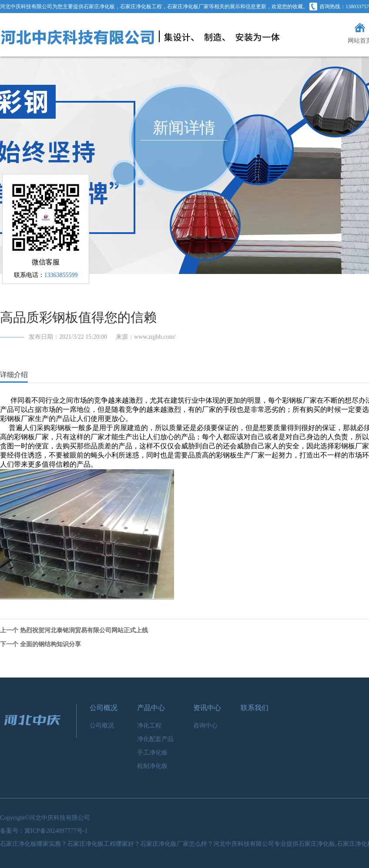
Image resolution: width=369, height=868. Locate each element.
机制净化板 (152, 766)
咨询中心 (205, 726)
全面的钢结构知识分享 (50, 644)
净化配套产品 (155, 739)
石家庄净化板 (99, 7)
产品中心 (151, 708)
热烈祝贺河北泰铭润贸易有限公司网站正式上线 (84, 630)
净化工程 (149, 726)
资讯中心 (207, 708)
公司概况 (104, 708)
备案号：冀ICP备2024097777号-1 (44, 831)
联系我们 (255, 708)
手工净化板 (152, 753)
